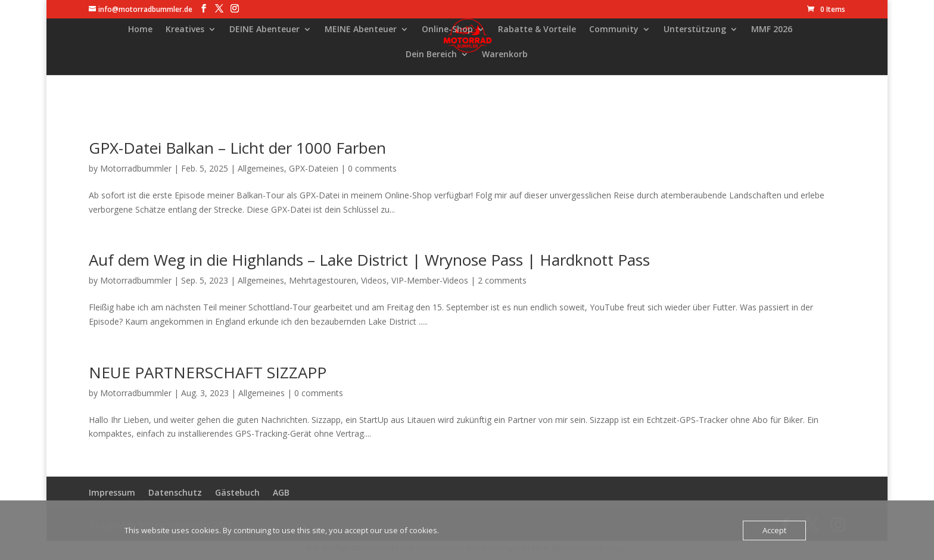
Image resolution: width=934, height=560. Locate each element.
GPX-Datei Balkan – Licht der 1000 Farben (237, 148)
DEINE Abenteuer (264, 30)
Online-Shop (447, 30)
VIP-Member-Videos (430, 280)
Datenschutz (175, 492)
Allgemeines (261, 168)
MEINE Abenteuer (361, 30)
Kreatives (185, 30)
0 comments (372, 168)
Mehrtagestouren (323, 280)
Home (140, 30)
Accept (774, 530)
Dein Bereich (431, 55)
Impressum (112, 492)
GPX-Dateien (314, 168)
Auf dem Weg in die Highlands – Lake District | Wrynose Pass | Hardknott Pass (369, 260)
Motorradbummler (136, 168)
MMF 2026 (772, 30)
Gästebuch (237, 492)
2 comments (502, 280)
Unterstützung (695, 30)
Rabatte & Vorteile (537, 30)
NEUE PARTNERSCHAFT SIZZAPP (208, 372)
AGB (281, 492)
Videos (374, 280)
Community (614, 30)
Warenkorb (505, 55)
